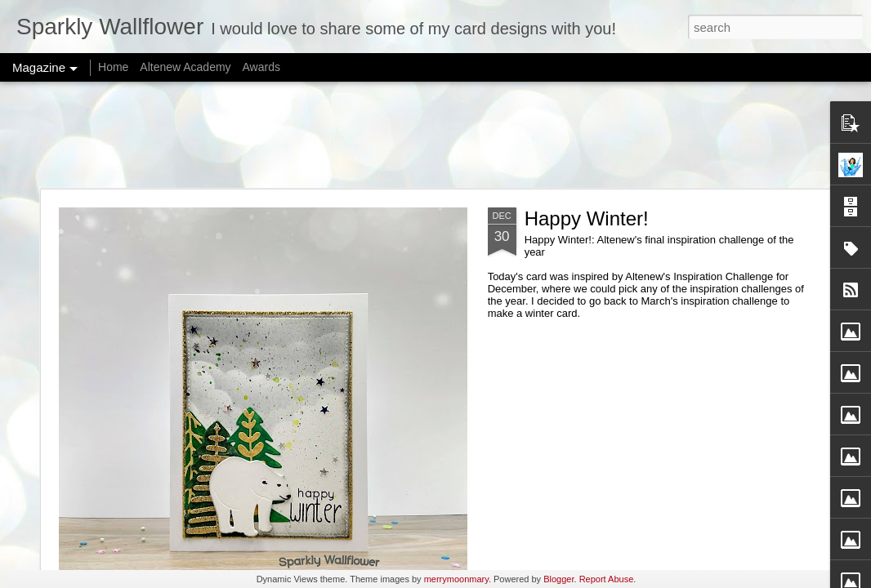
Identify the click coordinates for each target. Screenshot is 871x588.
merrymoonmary (456, 579)
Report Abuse (607, 579)
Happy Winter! (587, 218)
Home (113, 67)
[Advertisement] (435, 135)
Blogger (558, 579)
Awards (261, 67)
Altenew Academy (185, 67)
